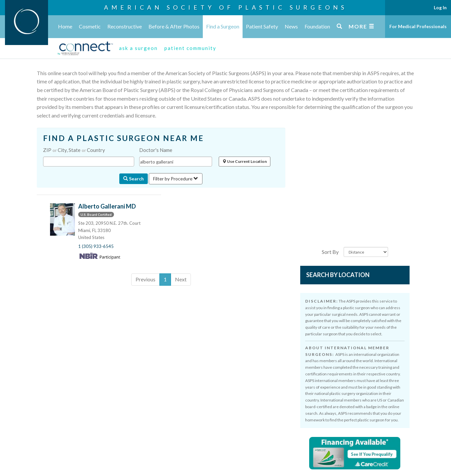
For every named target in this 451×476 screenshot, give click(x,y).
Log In (440, 7)
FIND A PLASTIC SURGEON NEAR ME (124, 138)
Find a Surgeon (223, 26)
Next (181, 279)
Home (65, 26)
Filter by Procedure (176, 179)
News (291, 26)
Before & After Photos (174, 26)
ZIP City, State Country (74, 150)
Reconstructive (125, 26)
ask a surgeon (138, 48)
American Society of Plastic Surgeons (226, 7)
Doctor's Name (156, 150)
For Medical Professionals (418, 26)
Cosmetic (90, 26)
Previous (145, 279)
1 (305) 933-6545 (96, 246)
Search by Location (338, 275)
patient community (190, 48)
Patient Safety (262, 26)
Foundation (317, 26)
